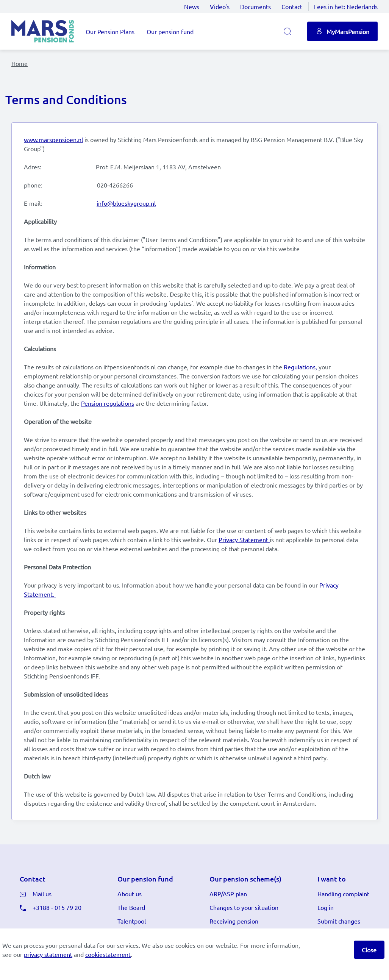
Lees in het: (346, 6)
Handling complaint (343, 894)
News (192, 6)
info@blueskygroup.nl (126, 203)
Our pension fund (170, 31)
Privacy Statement (243, 539)
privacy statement (48, 954)
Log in (326, 907)
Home (20, 63)
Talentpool (132, 921)
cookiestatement (108, 954)
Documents (255, 6)
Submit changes (339, 921)
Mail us (42, 894)
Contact (292, 6)
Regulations (300, 367)
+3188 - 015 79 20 (57, 907)
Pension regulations (108, 403)
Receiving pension (234, 921)
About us (130, 894)
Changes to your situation (244, 907)
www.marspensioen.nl (53, 139)
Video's (220, 6)
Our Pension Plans (110, 31)
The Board (131, 907)
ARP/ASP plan (228, 894)
